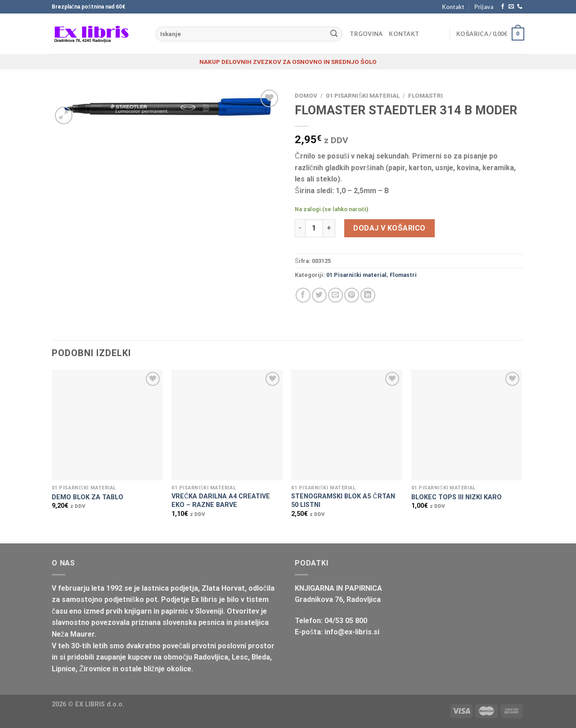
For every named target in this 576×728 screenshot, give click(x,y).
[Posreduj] (334, 34)
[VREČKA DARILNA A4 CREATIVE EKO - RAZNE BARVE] (227, 425)
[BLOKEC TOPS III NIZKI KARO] (467, 425)
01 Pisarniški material (363, 95)
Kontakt (453, 7)
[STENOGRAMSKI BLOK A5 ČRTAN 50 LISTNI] (347, 425)
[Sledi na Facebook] (503, 7)
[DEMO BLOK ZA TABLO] (107, 425)
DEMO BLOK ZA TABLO (88, 497)
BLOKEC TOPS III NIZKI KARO (457, 497)
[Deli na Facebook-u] (303, 295)
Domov (306, 95)
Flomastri (425, 95)
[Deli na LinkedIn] (368, 295)
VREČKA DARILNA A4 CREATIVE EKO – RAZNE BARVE (221, 501)
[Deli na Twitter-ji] (319, 295)
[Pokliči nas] (520, 7)
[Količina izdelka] (314, 228)
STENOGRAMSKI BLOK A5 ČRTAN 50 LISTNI (343, 501)
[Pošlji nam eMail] (511, 7)
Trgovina (366, 34)
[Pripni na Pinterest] (352, 295)
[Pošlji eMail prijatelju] (335, 295)
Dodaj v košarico (389, 228)
